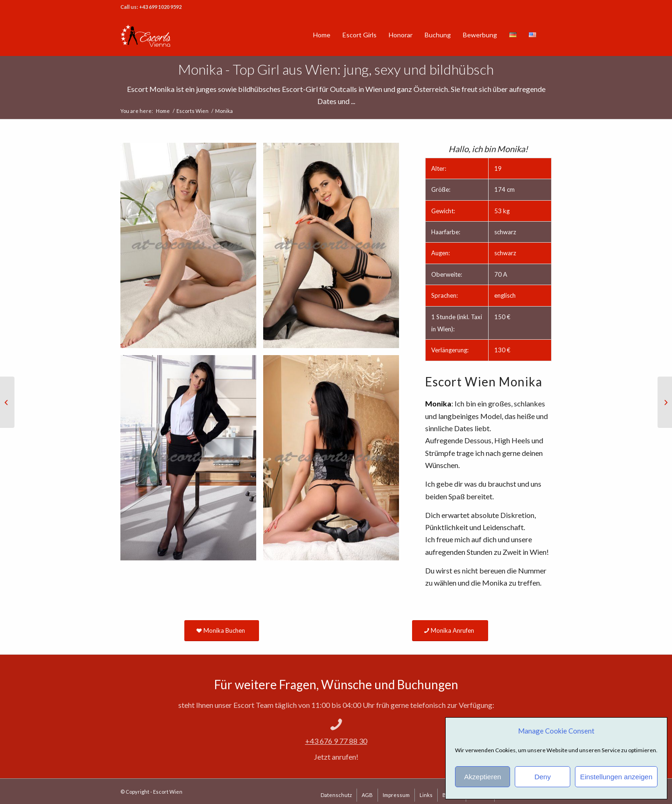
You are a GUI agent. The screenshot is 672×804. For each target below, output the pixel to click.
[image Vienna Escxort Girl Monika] (335, 249)
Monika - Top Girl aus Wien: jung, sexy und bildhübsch (336, 69)
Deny (542, 777)
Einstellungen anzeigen (616, 777)
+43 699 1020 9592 (160, 7)
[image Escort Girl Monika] (335, 461)
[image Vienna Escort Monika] (192, 249)
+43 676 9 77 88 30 (336, 741)
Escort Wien (168, 792)
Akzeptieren (483, 777)
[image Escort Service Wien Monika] (192, 461)
